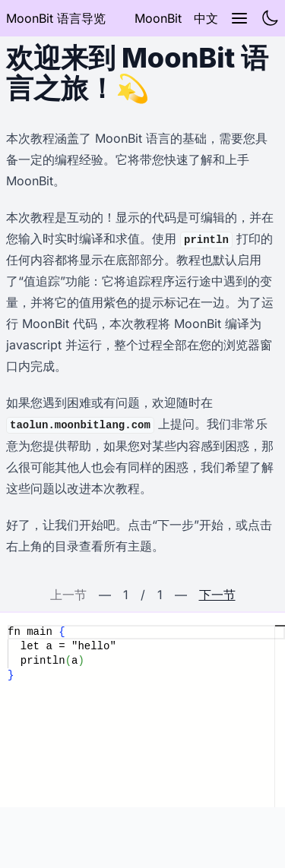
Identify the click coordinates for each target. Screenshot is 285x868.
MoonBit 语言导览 (56, 18)
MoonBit (158, 18)
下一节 (217, 595)
